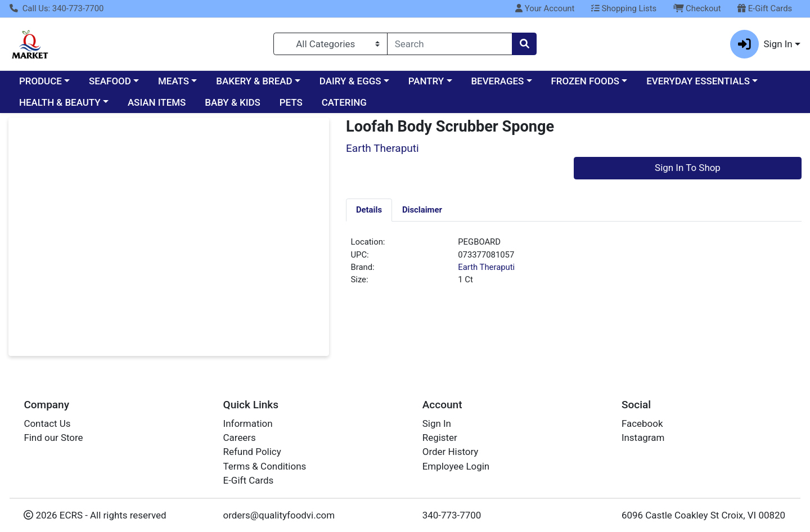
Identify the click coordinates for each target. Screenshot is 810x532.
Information (248, 423)
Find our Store (53, 438)
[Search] (450, 44)
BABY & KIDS (233, 102)
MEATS (174, 81)
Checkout (697, 8)
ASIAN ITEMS (157, 102)
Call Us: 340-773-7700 (57, 8)
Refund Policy (252, 452)
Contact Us (47, 423)
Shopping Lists (624, 8)
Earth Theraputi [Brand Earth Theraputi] (486, 267)
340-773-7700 (452, 515)
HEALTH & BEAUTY (60, 102)
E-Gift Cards (765, 8)
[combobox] (450, 44)
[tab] (369, 210)
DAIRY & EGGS (350, 81)
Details (369, 210)
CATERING (344, 102)
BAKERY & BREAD (254, 81)
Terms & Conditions (265, 466)
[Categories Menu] (330, 44)
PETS (291, 102)
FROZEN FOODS (585, 81)
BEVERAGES (497, 81)
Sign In (437, 423)
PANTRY (426, 81)
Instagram (643, 438)
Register (440, 438)
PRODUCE (40, 81)
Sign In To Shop (688, 168)
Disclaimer (422, 210)
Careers (240, 438)
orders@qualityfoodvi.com (279, 515)
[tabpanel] (574, 265)
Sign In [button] (761, 44)
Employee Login (456, 466)
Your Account (545, 8)
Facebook (642, 423)
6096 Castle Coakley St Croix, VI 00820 (703, 515)
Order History (451, 452)
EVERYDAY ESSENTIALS (698, 81)
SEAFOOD (110, 81)
